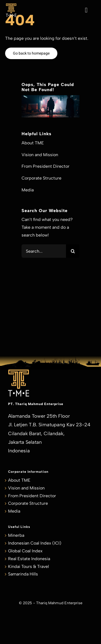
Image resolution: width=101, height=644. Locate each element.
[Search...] (44, 251)
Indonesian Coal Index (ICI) (35, 543)
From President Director (32, 496)
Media (14, 511)
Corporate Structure (28, 503)
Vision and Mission (26, 488)
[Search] (73, 251)
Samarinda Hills (23, 574)
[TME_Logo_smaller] (11, 6)
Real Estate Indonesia (29, 559)
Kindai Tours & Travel (29, 566)
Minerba (16, 535)
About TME (19, 480)
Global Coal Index (25, 551)
